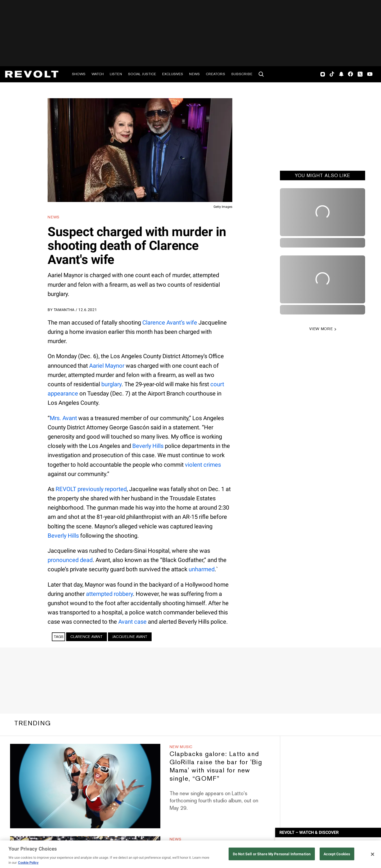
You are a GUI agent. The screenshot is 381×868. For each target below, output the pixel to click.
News (194, 74)
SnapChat (341, 74)
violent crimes (203, 465)
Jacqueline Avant (130, 637)
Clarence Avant (87, 637)
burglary (111, 384)
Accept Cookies (337, 854)
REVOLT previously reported (91, 489)
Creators (216, 74)
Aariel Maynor (107, 366)
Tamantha (64, 310)
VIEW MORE (321, 329)
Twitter (360, 74)
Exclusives (173, 74)
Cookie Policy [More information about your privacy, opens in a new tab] (28, 863)
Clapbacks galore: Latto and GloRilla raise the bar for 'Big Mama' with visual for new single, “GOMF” (216, 766)
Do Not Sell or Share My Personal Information (272, 854)
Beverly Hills (148, 446)
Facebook (350, 74)
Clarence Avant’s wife (170, 323)
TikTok (332, 74)
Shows (79, 74)
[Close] (373, 854)
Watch (98, 74)
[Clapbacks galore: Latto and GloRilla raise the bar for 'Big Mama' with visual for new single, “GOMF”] (85, 786)
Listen (116, 74)
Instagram (323, 74)
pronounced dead (70, 560)
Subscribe (242, 74)
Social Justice (142, 74)
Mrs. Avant (63, 418)
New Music (181, 747)
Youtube (370, 75)
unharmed (202, 569)
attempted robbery (109, 594)
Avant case (132, 622)
